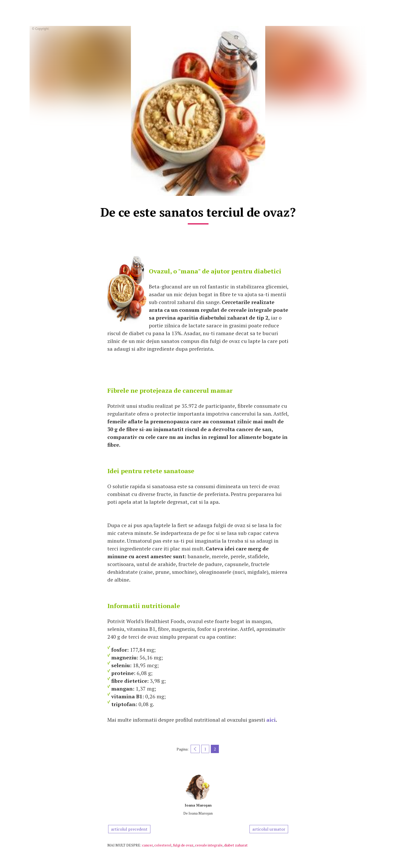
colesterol (163, 845)
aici (271, 720)
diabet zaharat (236, 845)
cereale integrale (209, 845)
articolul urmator (269, 829)
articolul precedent (129, 829)
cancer (147, 845)
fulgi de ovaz (183, 845)
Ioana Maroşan (198, 805)
